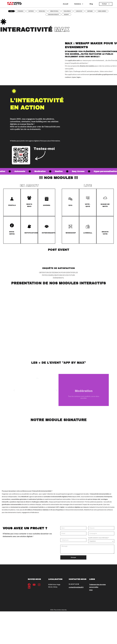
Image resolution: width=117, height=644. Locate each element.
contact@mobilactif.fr (76, 587)
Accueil (65, 4)
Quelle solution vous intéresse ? (99, 538)
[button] (14, 390)
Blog (91, 4)
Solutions (79, 4)
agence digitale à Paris (36, 141)
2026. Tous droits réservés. (58, 610)
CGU (91, 590)
